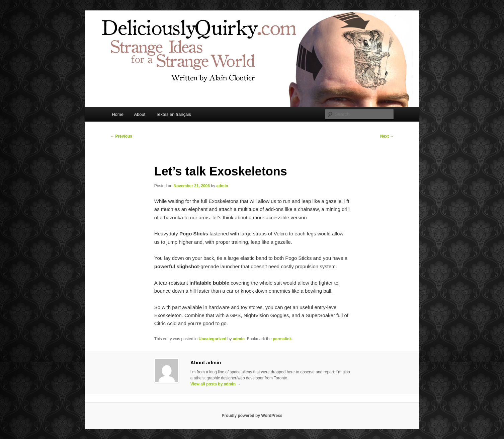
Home (118, 114)
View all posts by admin (216, 384)
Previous (121, 136)
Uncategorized (213, 339)
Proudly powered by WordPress (252, 416)
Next (387, 136)
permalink (282, 339)
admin (222, 186)
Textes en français (174, 114)
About (140, 114)
